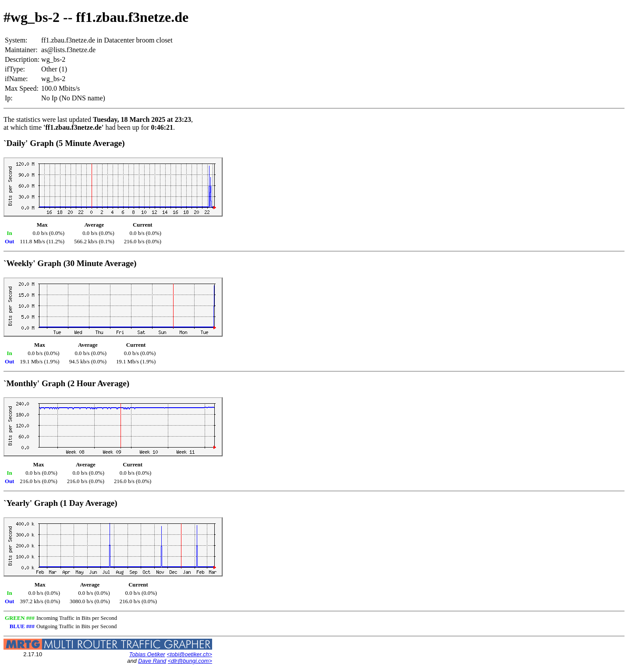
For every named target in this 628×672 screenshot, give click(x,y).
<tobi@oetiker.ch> (189, 654)
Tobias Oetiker (147, 654)
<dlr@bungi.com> (190, 661)
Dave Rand (152, 661)
